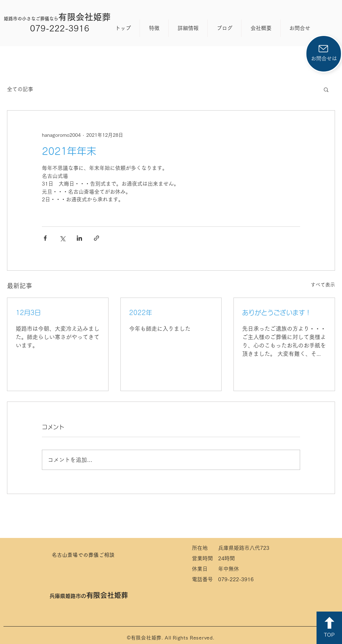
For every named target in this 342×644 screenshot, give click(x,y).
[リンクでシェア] (96, 238)
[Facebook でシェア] (45, 238)
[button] (326, 89)
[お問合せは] (324, 54)
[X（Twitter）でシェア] (62, 238)
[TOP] (329, 628)
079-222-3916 (60, 28)
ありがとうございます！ (277, 313)
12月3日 (28, 313)
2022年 (141, 313)
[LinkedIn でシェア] (79, 238)
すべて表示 (323, 285)
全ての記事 (20, 89)
